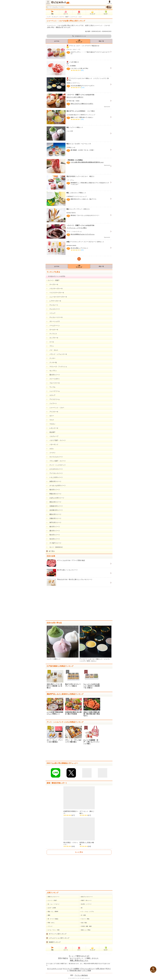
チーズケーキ (53, 284)
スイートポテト (54, 379)
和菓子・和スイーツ (86, 900)
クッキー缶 (52, 362)
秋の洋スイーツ (54, 535)
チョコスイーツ (54, 309)
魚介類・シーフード (86, 904)
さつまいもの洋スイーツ (57, 485)
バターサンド (53, 444)
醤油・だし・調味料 (53, 912)
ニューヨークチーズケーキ (57, 297)
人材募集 (76, 969)
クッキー (52, 358)
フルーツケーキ (54, 383)
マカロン (52, 424)
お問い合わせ (100, 969)
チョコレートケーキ (55, 317)
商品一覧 (101, 41)
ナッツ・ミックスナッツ (57, 465)
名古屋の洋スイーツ (55, 510)
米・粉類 (83, 915)
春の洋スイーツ (54, 527)
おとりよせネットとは (55, 969)
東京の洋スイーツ (55, 502)
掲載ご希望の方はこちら (79, 960)
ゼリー (51, 416)
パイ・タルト (53, 350)
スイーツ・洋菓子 (64, 17)
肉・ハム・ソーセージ (54, 904)
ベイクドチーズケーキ (56, 293)
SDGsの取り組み (75, 970)
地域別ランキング (55, 942)
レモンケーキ (53, 428)
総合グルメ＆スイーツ (87, 897)
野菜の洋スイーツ (55, 494)
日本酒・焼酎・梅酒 (86, 926)
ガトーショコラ (54, 321)
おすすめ (57, 41)
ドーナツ (52, 453)
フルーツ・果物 (85, 919)
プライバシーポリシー (87, 969)
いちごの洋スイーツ (55, 477)
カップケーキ (53, 338)
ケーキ (51, 342)
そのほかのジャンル (80, 36)
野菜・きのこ (51, 923)
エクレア (52, 395)
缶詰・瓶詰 (84, 923)
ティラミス (52, 334)
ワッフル (52, 387)
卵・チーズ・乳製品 (53, 919)
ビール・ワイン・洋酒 (54, 930)
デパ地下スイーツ (55, 543)
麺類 (49, 915)
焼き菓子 (52, 432)
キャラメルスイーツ (55, 457)
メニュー (48, 4)
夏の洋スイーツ (54, 531)
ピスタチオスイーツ (55, 469)
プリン (51, 346)
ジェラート (52, 403)
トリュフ (52, 313)
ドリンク (50, 926)
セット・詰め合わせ (55, 547)
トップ (48, 17)
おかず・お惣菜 (52, 908)
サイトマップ (67, 969)
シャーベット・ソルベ (56, 408)
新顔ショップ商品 (86, 930)
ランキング (55, 17)
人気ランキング (79, 41)
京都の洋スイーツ (55, 518)
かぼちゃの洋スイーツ (56, 498)
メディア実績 (87, 970)
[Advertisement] (79, 604)
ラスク (51, 420)
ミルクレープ (53, 436)
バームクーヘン (54, 325)
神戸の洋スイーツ (55, 522)
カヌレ (51, 449)
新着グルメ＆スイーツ (54, 897)
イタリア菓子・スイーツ (57, 440)
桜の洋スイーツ (54, 490)
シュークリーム (54, 391)
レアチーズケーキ (55, 301)
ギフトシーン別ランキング (58, 934)
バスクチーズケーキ (55, 289)
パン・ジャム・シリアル (87, 912)
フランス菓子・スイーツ (57, 461)
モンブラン (52, 371)
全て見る (52, 551)
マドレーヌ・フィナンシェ (57, 367)
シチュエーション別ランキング (59, 938)
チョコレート (53, 305)
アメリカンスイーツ (55, 473)
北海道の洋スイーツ (55, 506)
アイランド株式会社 (81, 975)
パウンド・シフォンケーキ (57, 354)
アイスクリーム (54, 399)
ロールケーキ (53, 330)
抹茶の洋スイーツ (55, 481)
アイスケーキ (53, 412)
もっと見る (79, 852)
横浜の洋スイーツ (55, 514)
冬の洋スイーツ (54, 539)
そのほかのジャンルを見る (56, 276)
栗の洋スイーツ (54, 375)
